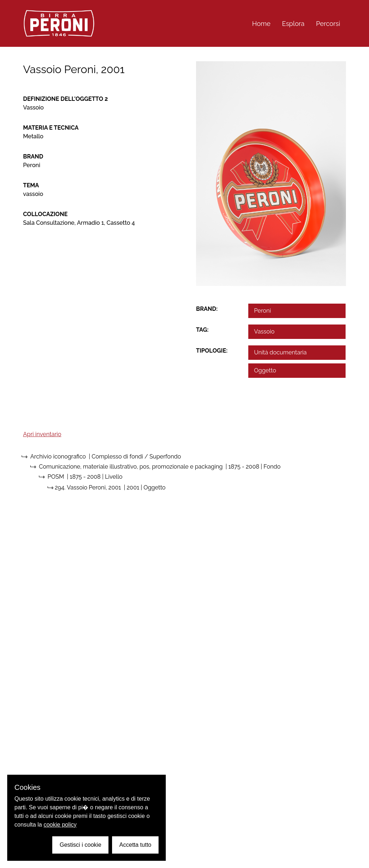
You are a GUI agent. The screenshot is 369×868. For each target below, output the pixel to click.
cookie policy (60, 825)
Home (261, 24)
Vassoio (264, 332)
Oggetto (265, 370)
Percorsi (328, 24)
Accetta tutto (135, 845)
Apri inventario (42, 434)
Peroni (263, 311)
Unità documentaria (280, 352)
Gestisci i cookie (80, 845)
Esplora (293, 24)
